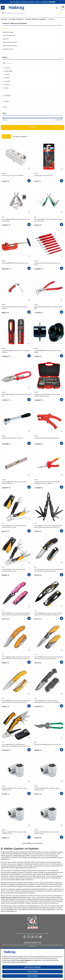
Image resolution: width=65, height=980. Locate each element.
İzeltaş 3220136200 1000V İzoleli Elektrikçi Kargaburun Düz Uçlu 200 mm (47, 483)
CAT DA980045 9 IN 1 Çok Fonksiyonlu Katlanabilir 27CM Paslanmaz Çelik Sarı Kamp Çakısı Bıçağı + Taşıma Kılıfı (16, 745)
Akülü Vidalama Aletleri (10, 42)
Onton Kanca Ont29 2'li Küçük (43, 175)
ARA (61, 13)
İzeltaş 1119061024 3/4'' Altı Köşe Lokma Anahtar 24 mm (47, 789)
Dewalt (7, 81)
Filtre (6, 137)
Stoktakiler (6, 96)
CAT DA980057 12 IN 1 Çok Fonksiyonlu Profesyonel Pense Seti (14, 526)
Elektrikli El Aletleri (8, 32)
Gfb (6, 88)
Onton (36, 173)
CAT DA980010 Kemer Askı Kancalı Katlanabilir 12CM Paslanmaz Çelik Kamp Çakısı (49, 570)
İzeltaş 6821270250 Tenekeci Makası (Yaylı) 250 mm (16, 395)
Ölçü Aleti (6, 39)
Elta (6, 85)
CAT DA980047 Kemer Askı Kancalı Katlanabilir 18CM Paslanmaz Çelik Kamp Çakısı (49, 658)
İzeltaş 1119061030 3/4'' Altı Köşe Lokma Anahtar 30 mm (47, 833)
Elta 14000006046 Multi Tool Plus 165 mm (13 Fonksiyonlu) (15, 220)
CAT (3, 523)
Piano (6, 74)
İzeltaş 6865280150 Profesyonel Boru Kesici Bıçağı (48, 351)
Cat (6, 78)
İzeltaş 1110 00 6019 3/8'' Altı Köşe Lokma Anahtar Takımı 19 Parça (47, 395)
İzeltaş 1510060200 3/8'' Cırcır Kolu (12, 438)
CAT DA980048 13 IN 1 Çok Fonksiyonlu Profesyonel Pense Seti (14, 570)
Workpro (7, 71)
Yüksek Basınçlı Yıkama (10, 46)
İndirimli (5, 101)
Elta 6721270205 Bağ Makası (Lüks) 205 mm (48, 744)
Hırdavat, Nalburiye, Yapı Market (36, 19)
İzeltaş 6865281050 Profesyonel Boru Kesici (15, 263)
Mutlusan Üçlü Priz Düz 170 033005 (12, 175)
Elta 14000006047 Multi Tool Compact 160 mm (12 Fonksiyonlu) (48, 220)
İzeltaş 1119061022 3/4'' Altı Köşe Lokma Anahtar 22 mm (14, 789)
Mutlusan (4, 173)
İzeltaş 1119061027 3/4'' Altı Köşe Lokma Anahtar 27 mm (14, 833)
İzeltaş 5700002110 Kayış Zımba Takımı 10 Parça (47, 264)
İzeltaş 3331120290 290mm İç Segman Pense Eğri (48, 308)
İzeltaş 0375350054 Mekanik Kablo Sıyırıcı (47, 438)
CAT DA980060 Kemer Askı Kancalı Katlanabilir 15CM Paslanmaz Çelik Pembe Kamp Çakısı (16, 614)
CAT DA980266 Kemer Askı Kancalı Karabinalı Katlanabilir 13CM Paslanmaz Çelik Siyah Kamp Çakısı (48, 614)
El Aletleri (5, 29)
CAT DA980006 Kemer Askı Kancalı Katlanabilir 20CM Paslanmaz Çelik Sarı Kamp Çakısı (16, 701)
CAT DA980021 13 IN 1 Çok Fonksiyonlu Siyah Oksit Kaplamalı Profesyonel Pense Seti (48, 526)
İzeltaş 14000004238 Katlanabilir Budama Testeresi (15, 308)
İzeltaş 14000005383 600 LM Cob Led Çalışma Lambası (16, 351)
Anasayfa (4, 19)
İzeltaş (4, 261)
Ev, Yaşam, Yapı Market (16, 19)
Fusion (6, 68)
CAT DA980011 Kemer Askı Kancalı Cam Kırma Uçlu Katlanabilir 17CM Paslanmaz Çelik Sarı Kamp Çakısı (16, 658)
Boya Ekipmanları (8, 49)
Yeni (4, 107)
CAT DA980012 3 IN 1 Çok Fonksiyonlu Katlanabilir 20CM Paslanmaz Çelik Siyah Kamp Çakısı (47, 702)
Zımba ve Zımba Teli (9, 36)
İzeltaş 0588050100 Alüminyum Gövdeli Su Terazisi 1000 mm (15, 483)
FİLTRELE (33, 128)
